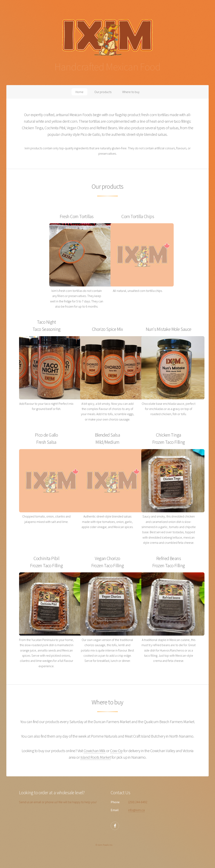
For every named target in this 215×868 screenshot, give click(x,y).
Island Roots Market (96, 757)
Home (79, 92)
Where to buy (131, 92)
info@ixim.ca (136, 810)
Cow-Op (116, 751)
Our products (103, 92)
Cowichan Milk (95, 751)
